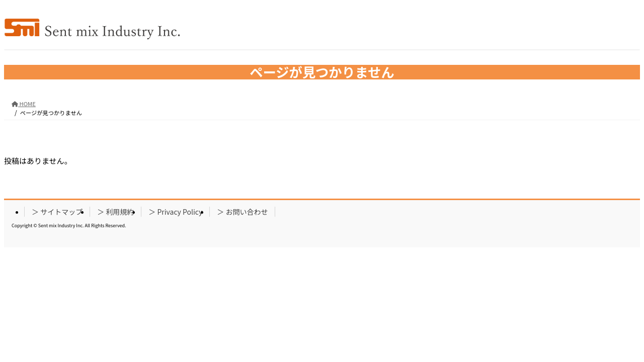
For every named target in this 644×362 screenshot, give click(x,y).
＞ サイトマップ (57, 212)
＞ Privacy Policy (175, 212)
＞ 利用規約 (115, 212)
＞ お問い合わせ (242, 212)
